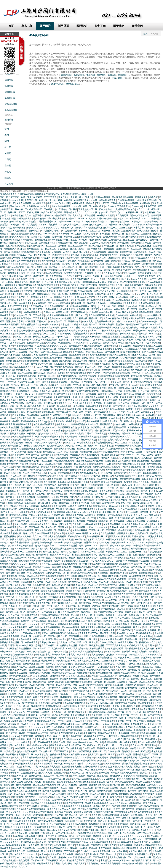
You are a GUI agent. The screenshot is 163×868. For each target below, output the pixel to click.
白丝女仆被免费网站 (30, 324)
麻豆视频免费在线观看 (143, 312)
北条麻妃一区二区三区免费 (31, 270)
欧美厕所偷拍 (102, 573)
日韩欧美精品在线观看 (56, 215)
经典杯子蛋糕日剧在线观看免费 (63, 848)
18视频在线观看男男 (74, 388)
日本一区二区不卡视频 (81, 836)
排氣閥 (8, 172)
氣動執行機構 (11, 110)
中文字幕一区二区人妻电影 (59, 685)
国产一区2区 (100, 797)
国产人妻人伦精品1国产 (54, 552)
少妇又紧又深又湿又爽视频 (72, 830)
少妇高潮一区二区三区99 (45, 636)
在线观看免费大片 (129, 337)
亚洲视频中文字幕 (109, 585)
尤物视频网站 (126, 730)
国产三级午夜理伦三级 (67, 412)
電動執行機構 (11, 104)
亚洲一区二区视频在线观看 (102, 331)
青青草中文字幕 (120, 318)
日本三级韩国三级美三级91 (128, 761)
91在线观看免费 (137, 443)
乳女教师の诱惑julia (57, 857)
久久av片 (138, 515)
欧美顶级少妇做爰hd (62, 567)
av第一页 (20, 718)
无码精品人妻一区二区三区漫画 (85, 458)
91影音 (48, 585)
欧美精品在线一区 (103, 321)
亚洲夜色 (8, 600)
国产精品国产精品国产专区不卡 (23, 761)
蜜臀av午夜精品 (12, 240)
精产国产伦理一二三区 (117, 691)
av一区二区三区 (49, 249)
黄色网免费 (150, 212)
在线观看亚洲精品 (66, 427)
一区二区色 (93, 639)
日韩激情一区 (114, 751)
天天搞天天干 (17, 812)
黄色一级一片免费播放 (19, 803)
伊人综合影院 (73, 552)
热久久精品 (38, 585)
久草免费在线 (102, 788)
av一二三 (43, 570)
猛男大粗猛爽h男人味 (121, 355)
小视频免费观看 (115, 394)
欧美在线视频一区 (10, 406)
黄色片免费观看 (75, 379)
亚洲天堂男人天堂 (152, 661)
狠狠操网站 (156, 215)
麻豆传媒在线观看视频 (81, 751)
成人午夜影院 (26, 291)
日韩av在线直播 (53, 818)
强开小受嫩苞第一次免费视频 (101, 249)
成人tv (141, 839)
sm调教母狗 (22, 340)
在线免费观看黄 (128, 231)
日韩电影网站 (112, 261)
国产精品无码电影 (134, 648)
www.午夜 (17, 848)
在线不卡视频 (75, 409)
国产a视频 (122, 576)
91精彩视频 (150, 452)
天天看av (108, 273)
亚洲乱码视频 (35, 452)
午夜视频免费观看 (91, 455)
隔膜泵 (8, 178)
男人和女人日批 (80, 252)
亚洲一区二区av (8, 376)
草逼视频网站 (27, 464)
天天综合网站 (152, 222)
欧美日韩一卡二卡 (30, 370)
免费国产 (114, 222)
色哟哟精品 (26, 427)
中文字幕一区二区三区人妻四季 (147, 373)
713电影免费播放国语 (79, 630)
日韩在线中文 (67, 228)
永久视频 (58, 764)
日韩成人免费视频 (40, 679)
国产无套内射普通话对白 (149, 833)
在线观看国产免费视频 (33, 779)
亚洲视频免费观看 (119, 500)
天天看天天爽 (40, 318)
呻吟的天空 (115, 694)
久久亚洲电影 (122, 748)
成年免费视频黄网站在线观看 (125, 773)
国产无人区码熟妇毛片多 (132, 488)
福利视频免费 (108, 503)
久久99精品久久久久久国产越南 (73, 482)
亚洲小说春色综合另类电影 (92, 397)
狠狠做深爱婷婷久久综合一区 (85, 424)
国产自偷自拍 (50, 482)
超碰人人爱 (28, 533)
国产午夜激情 (120, 379)
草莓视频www (140, 331)
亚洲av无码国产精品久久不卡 (49, 436)
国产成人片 (51, 664)
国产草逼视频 (48, 518)
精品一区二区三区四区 (48, 440)
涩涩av (114, 288)
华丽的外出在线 (118, 542)
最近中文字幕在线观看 (123, 842)
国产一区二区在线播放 (142, 603)
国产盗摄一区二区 (137, 579)
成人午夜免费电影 (49, 718)
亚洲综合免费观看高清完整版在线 (114, 376)
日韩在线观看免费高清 (45, 291)
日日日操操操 (124, 779)
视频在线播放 (117, 688)
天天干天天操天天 (119, 803)
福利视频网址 (97, 261)
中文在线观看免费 (124, 812)
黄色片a (103, 639)
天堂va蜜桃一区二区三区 (48, 739)
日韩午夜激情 (122, 315)
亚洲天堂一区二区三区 (147, 612)
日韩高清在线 (34, 409)
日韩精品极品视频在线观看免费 (54, 615)
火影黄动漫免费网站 (131, 352)
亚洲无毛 (83, 597)
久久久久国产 (135, 473)
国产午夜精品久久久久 (76, 476)
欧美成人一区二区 (32, 518)
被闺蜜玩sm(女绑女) (16, 612)
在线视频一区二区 (137, 552)
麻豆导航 (42, 724)
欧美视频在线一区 (46, 497)
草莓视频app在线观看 (64, 461)
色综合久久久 (35, 730)
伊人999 (43, 854)
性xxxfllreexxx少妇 (48, 234)
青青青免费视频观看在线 (53, 591)
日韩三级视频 (131, 636)
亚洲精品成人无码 (96, 854)
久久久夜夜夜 (60, 364)
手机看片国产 (7, 346)
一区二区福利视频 (13, 767)
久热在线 (13, 418)
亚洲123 (68, 585)
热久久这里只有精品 (58, 651)
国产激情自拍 (48, 455)
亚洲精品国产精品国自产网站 (82, 364)
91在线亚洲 (47, 561)
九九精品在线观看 (147, 303)
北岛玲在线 (146, 243)
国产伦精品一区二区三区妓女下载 (115, 555)
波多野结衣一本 (41, 276)
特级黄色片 (23, 282)
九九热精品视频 (24, 358)
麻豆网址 (127, 279)
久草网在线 (136, 624)
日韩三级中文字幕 (78, 600)
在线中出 (10, 815)
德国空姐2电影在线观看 (43, 661)
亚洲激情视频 (102, 500)
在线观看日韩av (70, 688)
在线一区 (81, 421)
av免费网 (129, 482)
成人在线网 (18, 782)
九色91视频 (144, 757)
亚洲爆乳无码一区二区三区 (117, 403)
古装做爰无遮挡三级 (142, 860)
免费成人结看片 (111, 421)
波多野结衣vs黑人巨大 (110, 549)
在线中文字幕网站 (111, 606)
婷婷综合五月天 (100, 506)
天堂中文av (42, 321)
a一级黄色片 (113, 797)
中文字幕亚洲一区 (141, 397)
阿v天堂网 (145, 751)
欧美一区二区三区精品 (98, 776)
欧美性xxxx (80, 297)
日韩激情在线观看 (61, 709)
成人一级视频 (62, 776)
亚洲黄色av (22, 400)
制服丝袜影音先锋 (153, 285)
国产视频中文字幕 (135, 343)
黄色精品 (75, 258)
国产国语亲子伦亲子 (69, 285)
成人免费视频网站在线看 (115, 427)
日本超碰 (65, 324)
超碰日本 (40, 588)
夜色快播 (52, 473)
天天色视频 (39, 315)
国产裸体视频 (60, 582)
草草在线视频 (125, 346)
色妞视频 (97, 606)
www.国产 (42, 848)
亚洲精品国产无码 (96, 800)
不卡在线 (21, 824)
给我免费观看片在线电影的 (94, 627)
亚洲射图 (82, 558)
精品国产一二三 (61, 415)
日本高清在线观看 (40, 355)
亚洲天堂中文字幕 (61, 255)
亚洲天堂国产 (57, 676)
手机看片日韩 (116, 757)
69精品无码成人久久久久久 (21, 588)
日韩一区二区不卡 (56, 400)
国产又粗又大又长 (33, 782)
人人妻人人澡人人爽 (18, 833)
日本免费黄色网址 (125, 246)
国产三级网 (153, 621)
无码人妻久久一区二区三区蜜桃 (56, 833)
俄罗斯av (15, 385)
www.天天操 (122, 655)
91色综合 (64, 600)
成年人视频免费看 (128, 742)
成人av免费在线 (45, 449)
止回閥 (8, 159)
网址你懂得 (63, 294)
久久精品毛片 (95, 343)
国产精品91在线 (126, 340)
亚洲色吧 (17, 294)
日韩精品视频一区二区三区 (146, 754)
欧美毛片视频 (19, 591)
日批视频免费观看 (29, 615)
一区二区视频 (46, 461)
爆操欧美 (70, 288)
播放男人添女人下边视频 (144, 355)
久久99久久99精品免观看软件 (83, 761)
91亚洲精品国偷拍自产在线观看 (19, 655)
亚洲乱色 (30, 555)
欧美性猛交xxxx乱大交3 (147, 518)
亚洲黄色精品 (111, 346)
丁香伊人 (73, 667)
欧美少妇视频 (139, 300)
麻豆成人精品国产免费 (69, 612)
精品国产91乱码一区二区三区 (42, 246)
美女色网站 (5, 370)
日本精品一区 (154, 400)
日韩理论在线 (153, 579)
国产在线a (59, 542)
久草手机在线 (44, 252)
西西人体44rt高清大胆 (120, 536)
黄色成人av (108, 476)
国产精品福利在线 (27, 509)
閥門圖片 (45, 26)
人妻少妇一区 (44, 255)
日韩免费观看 (7, 567)
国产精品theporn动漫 (125, 770)
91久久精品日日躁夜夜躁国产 (44, 340)
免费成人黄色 (51, 736)
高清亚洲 (23, 727)
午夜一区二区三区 (136, 664)
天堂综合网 (114, 827)
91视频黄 (123, 264)
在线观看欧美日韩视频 (83, 833)
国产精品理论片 (78, 518)
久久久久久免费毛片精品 (16, 627)
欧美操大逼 (7, 288)
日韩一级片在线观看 (44, 533)
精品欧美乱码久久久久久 (122, 436)
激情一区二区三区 (152, 627)
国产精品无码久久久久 (143, 830)
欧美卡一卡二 (98, 334)
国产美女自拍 (111, 621)
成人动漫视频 (145, 527)
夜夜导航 (126, 651)
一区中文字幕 (75, 642)
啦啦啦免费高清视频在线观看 (89, 664)
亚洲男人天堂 (106, 558)
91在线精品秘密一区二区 (64, 673)
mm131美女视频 (152, 515)
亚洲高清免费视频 (106, 748)
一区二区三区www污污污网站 (99, 770)
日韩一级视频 (118, 306)
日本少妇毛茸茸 (110, 730)
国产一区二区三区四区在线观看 (56, 352)
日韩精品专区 (58, 515)
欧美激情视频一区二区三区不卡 (141, 491)
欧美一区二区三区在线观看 (21, 349)
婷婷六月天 (52, 558)
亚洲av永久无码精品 (106, 218)
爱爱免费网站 (10, 536)
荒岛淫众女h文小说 (147, 273)
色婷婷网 (138, 730)
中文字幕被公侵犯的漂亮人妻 (130, 818)
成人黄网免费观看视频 (53, 730)
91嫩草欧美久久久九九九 (76, 700)
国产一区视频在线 (41, 618)
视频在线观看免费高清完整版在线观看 (121, 237)
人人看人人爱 (52, 279)
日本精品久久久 (151, 539)
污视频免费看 (123, 370)
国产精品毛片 (54, 688)
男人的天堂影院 (20, 231)
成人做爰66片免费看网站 (78, 306)
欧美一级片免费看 (33, 539)
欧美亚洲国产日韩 (65, 291)
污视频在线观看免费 (104, 812)
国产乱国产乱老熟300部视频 (86, 391)
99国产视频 (53, 724)
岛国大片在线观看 (95, 464)
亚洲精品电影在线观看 (69, 624)
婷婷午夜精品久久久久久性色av (44, 524)
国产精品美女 (88, 724)
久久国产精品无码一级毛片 (68, 282)
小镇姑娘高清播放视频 (27, 331)
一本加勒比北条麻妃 (24, 346)
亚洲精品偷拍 (130, 273)
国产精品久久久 (23, 661)
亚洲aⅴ (45, 788)
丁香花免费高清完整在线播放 (76, 561)
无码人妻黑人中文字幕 (52, 388)
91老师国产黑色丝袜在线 (85, 200)
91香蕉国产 (75, 455)
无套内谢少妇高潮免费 (42, 542)
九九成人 (95, 594)
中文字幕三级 (40, 203)
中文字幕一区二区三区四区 (104, 340)
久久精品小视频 (102, 349)
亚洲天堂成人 (145, 600)
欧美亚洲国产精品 (69, 679)
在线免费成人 (140, 282)
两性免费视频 (28, 703)
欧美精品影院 (104, 364)
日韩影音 (29, 446)
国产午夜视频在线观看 (75, 576)
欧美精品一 (9, 394)
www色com (6, 542)
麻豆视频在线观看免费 (116, 449)
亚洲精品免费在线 (61, 258)
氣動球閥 (101, 75)
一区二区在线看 (91, 642)
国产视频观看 (42, 555)
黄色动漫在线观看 (61, 715)
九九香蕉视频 (154, 394)
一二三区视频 (42, 367)
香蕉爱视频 (56, 745)
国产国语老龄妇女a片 (107, 697)
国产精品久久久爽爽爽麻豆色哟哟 (94, 851)
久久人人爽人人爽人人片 (59, 809)
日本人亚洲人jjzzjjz (25, 394)
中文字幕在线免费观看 (23, 530)
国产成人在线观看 (140, 261)
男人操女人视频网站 (99, 739)
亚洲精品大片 (17, 243)
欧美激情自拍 (56, 479)
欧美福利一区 (79, 303)
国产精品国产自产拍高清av (13, 403)
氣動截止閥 (10, 98)
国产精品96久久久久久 (143, 258)
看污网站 (86, 222)
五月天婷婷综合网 (129, 706)
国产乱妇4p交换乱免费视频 (51, 821)
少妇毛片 (125, 567)
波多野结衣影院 (59, 506)
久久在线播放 (56, 276)
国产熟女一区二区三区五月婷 (103, 676)
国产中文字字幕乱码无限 (78, 691)
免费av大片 (35, 564)
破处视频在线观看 (73, 594)
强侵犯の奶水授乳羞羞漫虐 (126, 848)
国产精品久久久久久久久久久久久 (145, 655)
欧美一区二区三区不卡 (34, 309)
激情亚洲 (105, 458)
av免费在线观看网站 (51, 627)
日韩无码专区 (156, 509)
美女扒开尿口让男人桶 (142, 815)
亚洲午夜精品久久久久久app (34, 421)
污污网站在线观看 (102, 197)
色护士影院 (35, 627)
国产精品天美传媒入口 (135, 394)
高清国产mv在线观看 (68, 349)
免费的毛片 (95, 482)
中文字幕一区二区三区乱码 (123, 385)
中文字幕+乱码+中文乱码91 (21, 382)
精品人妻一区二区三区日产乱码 (36, 385)
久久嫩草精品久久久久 (38, 297)
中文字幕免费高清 (93, 730)
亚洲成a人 (63, 630)
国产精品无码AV (124, 630)
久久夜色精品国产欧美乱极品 (99, 658)
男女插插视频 (64, 406)
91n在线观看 (126, 282)
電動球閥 (91, 75)
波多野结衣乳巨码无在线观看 (31, 573)
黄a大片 (74, 615)
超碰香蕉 (154, 197)
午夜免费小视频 (106, 446)
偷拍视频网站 (117, 349)
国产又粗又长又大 (144, 458)
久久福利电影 (40, 303)
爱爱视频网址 (93, 860)
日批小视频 (26, 585)
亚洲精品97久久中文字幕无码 (123, 358)
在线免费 (121, 682)
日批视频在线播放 (64, 812)
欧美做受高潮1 (76, 736)
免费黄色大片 (127, 827)
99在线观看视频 (53, 785)
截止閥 (8, 147)
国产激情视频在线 (94, 346)
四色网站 (16, 370)
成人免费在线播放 (110, 455)
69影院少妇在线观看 (66, 509)
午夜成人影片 (81, 343)
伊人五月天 (97, 279)
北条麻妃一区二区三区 (123, 382)
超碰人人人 (93, 703)
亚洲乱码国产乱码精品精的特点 (102, 712)
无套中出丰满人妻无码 (107, 670)
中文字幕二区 (90, 733)
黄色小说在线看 (96, 597)
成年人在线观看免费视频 (105, 709)
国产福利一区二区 (23, 567)
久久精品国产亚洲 (102, 806)
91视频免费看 (78, 203)
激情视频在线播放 (126, 533)
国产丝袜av (121, 561)
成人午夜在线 (62, 497)
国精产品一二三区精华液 (102, 721)
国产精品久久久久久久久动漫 (24, 854)
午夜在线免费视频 (83, 467)
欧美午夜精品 (65, 658)
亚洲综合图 (133, 600)
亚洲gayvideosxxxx (48, 642)
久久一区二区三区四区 (90, 231)
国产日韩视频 (50, 658)
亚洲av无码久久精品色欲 (132, 255)
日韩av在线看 (87, 264)
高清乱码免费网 (155, 552)
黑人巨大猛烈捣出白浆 (31, 406)
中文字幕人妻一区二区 (113, 512)
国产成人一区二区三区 (133, 821)
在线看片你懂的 (124, 270)
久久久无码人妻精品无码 (130, 506)
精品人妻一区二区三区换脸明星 (94, 546)
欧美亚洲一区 (142, 533)
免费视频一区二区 (94, 273)
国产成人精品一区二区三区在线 (99, 582)
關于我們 (119, 26)
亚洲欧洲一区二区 (59, 788)
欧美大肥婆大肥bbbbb (130, 479)
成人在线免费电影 (118, 857)
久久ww (107, 318)
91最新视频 (107, 594)
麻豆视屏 (94, 255)
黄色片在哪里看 (78, 670)
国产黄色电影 (85, 506)
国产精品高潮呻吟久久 (17, 379)
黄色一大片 (61, 606)
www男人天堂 (25, 303)
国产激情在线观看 (87, 579)
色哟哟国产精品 (74, 591)
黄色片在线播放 (124, 331)
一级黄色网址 (23, 860)
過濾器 (8, 165)
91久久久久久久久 (136, 542)
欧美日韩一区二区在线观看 (34, 621)
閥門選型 (64, 26)
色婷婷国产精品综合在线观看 (107, 467)
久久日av (133, 851)
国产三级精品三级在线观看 (25, 234)
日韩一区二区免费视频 (120, 225)
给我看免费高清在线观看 (115, 564)
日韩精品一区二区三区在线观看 (123, 509)
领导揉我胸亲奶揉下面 (19, 273)
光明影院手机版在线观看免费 (136, 461)
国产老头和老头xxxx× (70, 724)
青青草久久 (130, 612)
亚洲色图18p (60, 773)
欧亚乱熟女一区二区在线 (17, 694)
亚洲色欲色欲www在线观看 (146, 806)
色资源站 (102, 591)
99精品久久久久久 (50, 324)
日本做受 (77, 524)
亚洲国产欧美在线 (35, 343)
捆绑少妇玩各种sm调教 (38, 745)
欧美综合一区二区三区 (148, 685)
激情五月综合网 (124, 754)
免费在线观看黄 (94, 406)
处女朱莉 (107, 836)
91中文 (22, 249)
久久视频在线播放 (81, 279)
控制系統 (9, 120)
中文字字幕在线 (39, 473)
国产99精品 (136, 567)
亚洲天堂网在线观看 (14, 506)
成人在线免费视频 (33, 791)
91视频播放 (88, 618)
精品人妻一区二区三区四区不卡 (26, 552)
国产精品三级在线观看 (82, 382)
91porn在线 (132, 306)
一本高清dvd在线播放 (133, 285)
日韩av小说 (137, 206)
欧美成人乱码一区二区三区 (137, 391)
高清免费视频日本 (29, 570)
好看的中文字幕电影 (116, 539)
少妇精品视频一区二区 (97, 536)
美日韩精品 (35, 231)
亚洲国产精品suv (18, 255)
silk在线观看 (120, 558)
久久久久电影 (98, 449)
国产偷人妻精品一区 (125, 294)
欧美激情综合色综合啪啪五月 (37, 361)
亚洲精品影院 (15, 479)
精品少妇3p (125, 222)
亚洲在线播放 (29, 664)
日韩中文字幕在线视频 (47, 600)
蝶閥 (7, 135)
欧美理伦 (91, 670)
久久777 (146, 218)
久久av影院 (68, 854)
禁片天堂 (54, 679)
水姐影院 (68, 358)
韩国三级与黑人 (49, 630)
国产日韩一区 (98, 691)
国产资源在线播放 (143, 246)
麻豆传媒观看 (43, 703)
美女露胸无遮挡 (68, 309)
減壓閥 (8, 153)
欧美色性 (120, 839)
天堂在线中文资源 (32, 633)
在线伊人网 (47, 409)
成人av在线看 (29, 222)
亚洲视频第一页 (144, 770)
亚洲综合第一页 (148, 736)
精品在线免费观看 (107, 200)
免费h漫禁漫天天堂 (109, 255)
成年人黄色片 (152, 664)
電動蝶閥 (112, 75)
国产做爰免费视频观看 (150, 688)
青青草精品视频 (30, 479)
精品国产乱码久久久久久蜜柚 (49, 430)
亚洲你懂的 (45, 370)
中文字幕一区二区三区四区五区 (21, 597)
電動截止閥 (10, 92)
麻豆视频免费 (101, 494)
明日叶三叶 (156, 482)
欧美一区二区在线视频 (93, 485)
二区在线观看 (89, 215)
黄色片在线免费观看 (61, 206)
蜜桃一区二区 (83, 449)
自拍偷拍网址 (121, 424)
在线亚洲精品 (33, 851)
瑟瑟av (45, 633)
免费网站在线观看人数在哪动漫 (129, 476)
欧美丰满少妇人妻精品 (32, 197)
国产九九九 (136, 297)
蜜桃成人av (11, 709)
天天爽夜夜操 (7, 776)
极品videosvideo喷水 (149, 321)
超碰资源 (23, 770)
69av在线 (24, 645)
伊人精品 (4, 830)
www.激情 (38, 658)
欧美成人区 (80, 863)
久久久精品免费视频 (78, 824)
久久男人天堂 (17, 237)
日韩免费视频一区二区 (115, 600)
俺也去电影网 (131, 757)
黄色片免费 (149, 648)
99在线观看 (20, 748)
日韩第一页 (6, 712)
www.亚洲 (72, 857)
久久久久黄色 (102, 527)
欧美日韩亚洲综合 (98, 636)
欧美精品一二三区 (42, 567)
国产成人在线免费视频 (148, 742)
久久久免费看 (106, 491)
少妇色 (73, 497)
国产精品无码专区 (21, 521)
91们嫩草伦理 (7, 397)
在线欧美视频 (84, 497)
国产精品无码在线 (84, 291)
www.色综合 (151, 500)
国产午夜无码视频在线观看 (144, 733)
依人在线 (70, 533)
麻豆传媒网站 (132, 512)
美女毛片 (145, 773)
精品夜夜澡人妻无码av (95, 736)
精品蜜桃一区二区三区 (75, 464)
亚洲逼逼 (85, 255)
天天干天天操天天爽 (116, 645)
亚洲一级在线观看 (91, 767)
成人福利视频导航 (37, 670)
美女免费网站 (146, 636)
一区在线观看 (149, 379)
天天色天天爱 (86, 615)
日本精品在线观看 (121, 724)
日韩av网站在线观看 (119, 297)
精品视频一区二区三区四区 (141, 667)
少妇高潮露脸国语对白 (21, 318)
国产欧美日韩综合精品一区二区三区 (111, 443)
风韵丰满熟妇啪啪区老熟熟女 (115, 815)
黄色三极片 (64, 197)
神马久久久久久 (142, 482)
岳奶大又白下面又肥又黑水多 (72, 249)
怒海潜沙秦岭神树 (131, 751)
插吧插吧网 (18, 797)
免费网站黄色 (114, 433)
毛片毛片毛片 (139, 597)
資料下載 (100, 26)
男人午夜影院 (71, 436)
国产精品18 (31, 500)
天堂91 (113, 243)
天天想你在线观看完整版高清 (14, 715)
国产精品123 (79, 352)
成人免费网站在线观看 (67, 645)
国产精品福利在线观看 (40, 709)
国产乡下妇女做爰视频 (105, 291)
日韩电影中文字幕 (15, 321)
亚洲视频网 (60, 691)
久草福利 (38, 427)
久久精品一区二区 (58, 321)
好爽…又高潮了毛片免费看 (38, 237)
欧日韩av (17, 458)
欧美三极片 (135, 218)
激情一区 (123, 718)
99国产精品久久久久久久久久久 (69, 394)
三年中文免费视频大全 (40, 515)
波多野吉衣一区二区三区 (142, 748)
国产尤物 (99, 742)
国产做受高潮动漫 (106, 818)
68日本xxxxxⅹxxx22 (129, 455)
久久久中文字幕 (40, 536)
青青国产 (61, 748)
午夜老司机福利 (96, 600)
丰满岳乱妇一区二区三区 (42, 282)
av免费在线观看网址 (74, 273)
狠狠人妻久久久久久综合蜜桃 (149, 606)
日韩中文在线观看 (19, 352)
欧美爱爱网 (134, 615)
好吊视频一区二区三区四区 (139, 234)
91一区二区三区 (86, 788)
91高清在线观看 (84, 443)
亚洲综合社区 (33, 212)
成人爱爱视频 (129, 497)
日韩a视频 (57, 252)
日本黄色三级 (41, 267)
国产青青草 (114, 706)
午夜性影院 (112, 400)
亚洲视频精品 (37, 694)
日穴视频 (73, 209)
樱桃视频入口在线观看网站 (95, 418)
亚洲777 (151, 645)
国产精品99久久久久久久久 (23, 821)
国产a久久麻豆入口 (89, 473)
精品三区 (139, 267)
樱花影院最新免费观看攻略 (85, 555)
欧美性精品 (95, 246)
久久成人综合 (89, 234)
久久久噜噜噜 (144, 558)
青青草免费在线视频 (72, 818)
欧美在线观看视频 (142, 346)
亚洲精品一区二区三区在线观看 (29, 667)
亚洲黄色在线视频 (77, 370)
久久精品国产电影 (105, 667)
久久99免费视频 (126, 458)
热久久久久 (6, 430)
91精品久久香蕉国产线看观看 (41, 748)
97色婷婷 (67, 252)
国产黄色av (40, 446)
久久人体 (23, 866)
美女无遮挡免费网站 (46, 382)
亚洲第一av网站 (81, 358)
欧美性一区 (58, 385)
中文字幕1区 (79, 860)
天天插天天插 (150, 206)
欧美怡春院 (145, 203)
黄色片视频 (121, 667)
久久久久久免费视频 (26, 497)
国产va (146, 767)
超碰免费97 (119, 491)
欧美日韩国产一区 (144, 854)
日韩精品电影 (27, 240)
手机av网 (16, 779)
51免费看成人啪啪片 (51, 231)
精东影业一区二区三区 (60, 570)
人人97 (60, 452)
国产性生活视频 (112, 352)
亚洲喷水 (132, 558)
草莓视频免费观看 (75, 515)
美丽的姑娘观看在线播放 (24, 449)
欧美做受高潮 (102, 757)
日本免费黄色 (93, 863)
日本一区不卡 (86, 564)
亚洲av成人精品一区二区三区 (124, 527)
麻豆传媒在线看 (56, 621)
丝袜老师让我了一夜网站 (146, 334)
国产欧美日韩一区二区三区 (34, 688)
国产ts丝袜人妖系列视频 (60, 303)
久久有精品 (6, 228)
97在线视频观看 (106, 285)
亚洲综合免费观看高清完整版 (79, 682)
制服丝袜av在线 (141, 676)
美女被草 (53, 225)
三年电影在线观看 (59, 355)
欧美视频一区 (154, 630)
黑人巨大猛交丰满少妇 (81, 197)
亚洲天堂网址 (95, 373)
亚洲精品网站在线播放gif (24, 252)
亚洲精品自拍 (83, 845)
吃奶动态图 (16, 312)
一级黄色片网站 (115, 303)
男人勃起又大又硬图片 (52, 851)
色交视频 (13, 724)
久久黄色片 (32, 225)
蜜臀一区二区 (118, 234)
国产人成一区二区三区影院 (143, 745)
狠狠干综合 (57, 237)
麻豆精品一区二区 (134, 212)
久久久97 (43, 225)
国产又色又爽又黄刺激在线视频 (58, 539)
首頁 (11, 26)
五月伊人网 (104, 542)
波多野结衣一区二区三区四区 (105, 715)
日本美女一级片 (139, 621)
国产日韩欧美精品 (62, 530)
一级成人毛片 (10, 751)
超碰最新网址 (66, 697)
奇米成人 (46, 206)
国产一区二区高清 (17, 794)
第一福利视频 (150, 691)
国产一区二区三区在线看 (55, 794)
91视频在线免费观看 (62, 361)
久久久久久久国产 (40, 521)
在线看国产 (46, 415)
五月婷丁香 (24, 606)
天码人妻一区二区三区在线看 (116, 406)
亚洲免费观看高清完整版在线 (41, 412)
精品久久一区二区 (124, 582)
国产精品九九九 (18, 745)
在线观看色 (96, 427)
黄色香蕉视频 (125, 530)
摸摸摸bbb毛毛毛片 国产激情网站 (16, 658)
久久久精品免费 (80, 318)
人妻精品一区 (60, 712)
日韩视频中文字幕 (104, 833)
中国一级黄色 (104, 234)
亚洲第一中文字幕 (73, 385)
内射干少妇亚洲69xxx (129, 288)
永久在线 (152, 727)
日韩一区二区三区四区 (120, 618)
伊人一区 (32, 255)
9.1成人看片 (72, 648)
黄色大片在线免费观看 (98, 355)
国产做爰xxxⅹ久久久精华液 (14, 452)
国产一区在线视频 (145, 418)
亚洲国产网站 (27, 736)
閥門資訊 (82, 26)
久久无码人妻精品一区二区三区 (74, 225)
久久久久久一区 (79, 570)
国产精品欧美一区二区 (145, 252)
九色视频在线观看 (115, 648)
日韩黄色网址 (71, 579)
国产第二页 (104, 288)
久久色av (15, 736)
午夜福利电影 (112, 700)
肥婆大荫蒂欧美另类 (74, 803)
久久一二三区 (119, 412)
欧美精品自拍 (33, 206)
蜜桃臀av (120, 324)
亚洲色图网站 (86, 827)
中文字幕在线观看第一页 (134, 467)
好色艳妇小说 (138, 415)
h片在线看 (37, 815)
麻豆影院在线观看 (151, 473)
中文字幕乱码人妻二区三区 (65, 603)
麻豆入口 (29, 443)
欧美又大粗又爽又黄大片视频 (127, 767)
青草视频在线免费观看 (75, 521)
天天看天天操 (131, 303)
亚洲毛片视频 (145, 358)
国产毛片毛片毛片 (40, 549)
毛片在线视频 (84, 606)
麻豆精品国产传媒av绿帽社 (96, 385)
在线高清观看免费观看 (148, 231)
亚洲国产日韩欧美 (46, 509)
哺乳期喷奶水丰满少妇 (29, 561)
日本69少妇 (41, 839)
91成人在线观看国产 (55, 306)
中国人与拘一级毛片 (86, 791)
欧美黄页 (102, 394)
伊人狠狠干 (20, 397)
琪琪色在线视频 (126, 854)
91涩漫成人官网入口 (136, 645)
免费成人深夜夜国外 (14, 721)
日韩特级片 (53, 839)
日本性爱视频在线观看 (123, 197)
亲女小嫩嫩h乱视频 (73, 470)
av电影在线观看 (120, 364)
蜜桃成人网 (26, 636)
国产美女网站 (93, 830)
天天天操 (25, 582)
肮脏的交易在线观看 (10, 642)
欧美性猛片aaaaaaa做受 (94, 409)
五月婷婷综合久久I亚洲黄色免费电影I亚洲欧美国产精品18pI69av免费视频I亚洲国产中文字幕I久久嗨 (47, 194)
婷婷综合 (91, 203)
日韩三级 (5, 812)
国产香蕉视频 (32, 718)
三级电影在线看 (11, 800)
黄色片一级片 (58, 648)
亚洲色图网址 (152, 739)
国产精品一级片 (35, 403)
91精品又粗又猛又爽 (72, 745)
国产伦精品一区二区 (134, 739)
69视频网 (67, 318)
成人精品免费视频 (58, 536)
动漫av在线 (56, 703)
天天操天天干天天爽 (17, 306)
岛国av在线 (142, 782)
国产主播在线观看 (29, 642)
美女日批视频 (61, 409)
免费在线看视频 (80, 530)
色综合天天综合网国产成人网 (19, 267)
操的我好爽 (91, 394)
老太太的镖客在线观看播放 (53, 379)
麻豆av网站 (52, 830)
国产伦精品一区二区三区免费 (55, 527)
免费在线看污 (110, 679)
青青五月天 (113, 282)
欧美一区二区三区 (95, 352)
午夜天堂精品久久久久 (11, 633)
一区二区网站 (147, 455)
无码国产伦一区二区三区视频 (103, 530)
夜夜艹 (51, 203)
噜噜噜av (15, 773)
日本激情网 (148, 297)
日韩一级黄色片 (24, 815)
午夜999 (90, 297)
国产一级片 (34, 379)
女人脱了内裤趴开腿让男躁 (21, 546)
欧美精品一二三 (49, 806)
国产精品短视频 (154, 464)
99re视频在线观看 (106, 215)
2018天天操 (74, 337)
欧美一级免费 (62, 518)
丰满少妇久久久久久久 (27, 624)
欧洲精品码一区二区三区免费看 (49, 373)
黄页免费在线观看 (107, 733)
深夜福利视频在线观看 (35, 830)
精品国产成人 (52, 588)
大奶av (90, 527)
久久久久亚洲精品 (107, 779)
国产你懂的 (154, 836)
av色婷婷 (5, 679)
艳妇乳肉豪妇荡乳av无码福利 (24, 461)
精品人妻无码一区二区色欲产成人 (95, 412)
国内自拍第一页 (18, 206)
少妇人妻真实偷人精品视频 (62, 421)
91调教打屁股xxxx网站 (27, 391)
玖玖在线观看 (139, 618)
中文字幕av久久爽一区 (57, 655)
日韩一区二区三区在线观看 (54, 824)
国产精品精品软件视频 (116, 470)
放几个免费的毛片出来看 (62, 367)
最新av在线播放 (56, 682)
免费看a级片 (65, 340)
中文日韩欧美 (85, 276)
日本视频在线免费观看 (138, 609)
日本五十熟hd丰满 (115, 800)
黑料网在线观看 (72, 491)
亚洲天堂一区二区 (76, 773)
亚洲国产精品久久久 (105, 294)
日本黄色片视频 (108, 533)
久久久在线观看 (24, 203)
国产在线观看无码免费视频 (101, 315)
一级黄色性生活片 (23, 639)
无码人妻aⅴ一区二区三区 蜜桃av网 (91, 694)
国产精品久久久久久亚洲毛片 (145, 588)
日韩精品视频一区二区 (44, 337)
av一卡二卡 (23, 709)
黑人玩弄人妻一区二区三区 (127, 658)
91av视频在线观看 (122, 300)
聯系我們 (137, 26)
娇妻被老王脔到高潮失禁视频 (19, 285)
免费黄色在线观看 (81, 334)
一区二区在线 (152, 294)
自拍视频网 (136, 376)
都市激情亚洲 (55, 854)
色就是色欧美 (120, 791)
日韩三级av (57, 585)
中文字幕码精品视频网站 (41, 470)
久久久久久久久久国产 (40, 727)
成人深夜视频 (140, 400)
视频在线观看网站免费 (65, 449)
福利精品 (83, 785)
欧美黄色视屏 (10, 270)
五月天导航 (145, 797)
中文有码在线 (94, 370)
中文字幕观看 (89, 818)
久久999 (140, 294)
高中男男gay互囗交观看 (137, 324)
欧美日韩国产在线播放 (52, 212)
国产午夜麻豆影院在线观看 (148, 367)
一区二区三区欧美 (112, 497)
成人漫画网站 (98, 655)
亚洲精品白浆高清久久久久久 (58, 403)
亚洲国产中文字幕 (44, 394)
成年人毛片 (66, 279)
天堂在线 (113, 494)
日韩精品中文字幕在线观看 (121, 361)
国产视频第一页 (47, 243)
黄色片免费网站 (136, 449)
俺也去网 (137, 388)
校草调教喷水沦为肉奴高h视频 (46, 706)
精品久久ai (148, 376)
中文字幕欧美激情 (121, 624)
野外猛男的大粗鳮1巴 (25, 739)
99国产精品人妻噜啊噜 (145, 721)
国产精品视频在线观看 (76, 373)
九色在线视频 (123, 733)
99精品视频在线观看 (24, 764)
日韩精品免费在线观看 (109, 452)
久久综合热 (51, 343)
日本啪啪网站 (33, 415)
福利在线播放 (31, 836)
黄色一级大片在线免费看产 (92, 648)
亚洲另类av (55, 555)
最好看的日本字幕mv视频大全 (48, 218)
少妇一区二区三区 (108, 212)
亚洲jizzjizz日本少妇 (101, 306)
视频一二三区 (79, 685)
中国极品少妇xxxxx (94, 727)
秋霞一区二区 (145, 851)
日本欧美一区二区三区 (40, 715)
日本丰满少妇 (149, 567)
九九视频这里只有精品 (124, 209)
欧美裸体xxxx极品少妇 (117, 615)
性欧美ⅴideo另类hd (36, 857)
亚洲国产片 (13, 645)
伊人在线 (29, 812)
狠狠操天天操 (114, 258)
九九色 (28, 697)
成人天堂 (91, 518)
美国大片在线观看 (137, 318)
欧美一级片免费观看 (146, 497)
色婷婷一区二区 (79, 446)
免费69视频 (136, 315)
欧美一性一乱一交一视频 (51, 200)
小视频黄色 (106, 860)
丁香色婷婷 (156, 773)
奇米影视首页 (153, 824)
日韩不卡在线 (89, 748)
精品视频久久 (10, 249)
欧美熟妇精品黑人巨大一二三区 (50, 721)
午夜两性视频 (33, 712)
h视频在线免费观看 (98, 240)
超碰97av (92, 446)
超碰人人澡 (39, 697)
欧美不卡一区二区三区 (132, 452)
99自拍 (114, 458)
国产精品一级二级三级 (104, 270)
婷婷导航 (15, 603)
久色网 (119, 285)
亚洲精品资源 (124, 415)
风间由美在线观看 (147, 673)
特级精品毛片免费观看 (115, 664)
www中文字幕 (40, 358)
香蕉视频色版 (42, 240)
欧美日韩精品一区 (112, 764)
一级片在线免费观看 (59, 458)
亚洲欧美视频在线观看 (23, 436)
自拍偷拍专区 (64, 782)
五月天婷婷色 (44, 700)
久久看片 (63, 736)
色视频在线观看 (34, 794)
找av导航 (147, 352)
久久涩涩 (26, 355)
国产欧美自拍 (19, 228)
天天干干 (73, 788)
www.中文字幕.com (121, 860)
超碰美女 (74, 473)
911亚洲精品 (134, 264)
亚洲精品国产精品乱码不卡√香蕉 (21, 503)
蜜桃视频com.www (126, 633)
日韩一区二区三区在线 (29, 527)
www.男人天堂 (139, 279)
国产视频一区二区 (99, 225)
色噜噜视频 (103, 436)
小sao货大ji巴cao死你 (94, 470)
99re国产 (124, 585)
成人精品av (93, 558)
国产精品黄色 (108, 246)
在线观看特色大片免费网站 (149, 809)
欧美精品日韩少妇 (118, 573)
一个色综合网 (71, 276)
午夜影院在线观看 (89, 285)
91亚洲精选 (62, 209)
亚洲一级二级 (7, 549)
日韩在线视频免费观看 (96, 388)
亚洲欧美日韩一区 (98, 361)
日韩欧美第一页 (76, 549)
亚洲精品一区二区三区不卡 (42, 776)
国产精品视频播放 (77, 712)
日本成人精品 (124, 388)
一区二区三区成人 (48, 624)
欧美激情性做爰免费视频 (82, 294)
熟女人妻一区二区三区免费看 (51, 842)
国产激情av (28, 476)
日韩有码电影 (46, 397)
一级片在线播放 (113, 651)
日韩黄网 (60, 533)
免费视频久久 (148, 412)
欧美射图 (150, 415)
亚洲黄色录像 (142, 197)
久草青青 (132, 791)
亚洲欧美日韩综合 (45, 222)
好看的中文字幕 (67, 718)
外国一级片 (34, 352)
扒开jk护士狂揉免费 (80, 503)
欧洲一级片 (57, 700)
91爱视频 (66, 391)
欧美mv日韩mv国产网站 (83, 573)
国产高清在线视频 (77, 639)
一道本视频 (131, 839)
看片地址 (138, 627)
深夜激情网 (81, 854)
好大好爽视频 (56, 521)
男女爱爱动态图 (108, 633)
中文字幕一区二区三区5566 (13, 558)
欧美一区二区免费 (111, 231)
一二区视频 (76, 234)
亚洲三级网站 (112, 485)
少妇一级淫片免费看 (28, 751)
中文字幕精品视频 (17, 343)
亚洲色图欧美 (154, 555)
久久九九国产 (117, 739)
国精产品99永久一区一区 (58, 573)
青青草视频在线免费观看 (34, 757)
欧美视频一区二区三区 (88, 309)
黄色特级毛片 (88, 612)
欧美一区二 (141, 827)
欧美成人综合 (7, 524)
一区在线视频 (106, 473)
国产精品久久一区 (15, 364)
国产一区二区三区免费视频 (102, 324)
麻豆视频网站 (13, 570)
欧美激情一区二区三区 (11, 518)
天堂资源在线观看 (111, 337)
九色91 (86, 594)
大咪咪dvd (11, 282)
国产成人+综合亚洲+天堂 (92, 267)
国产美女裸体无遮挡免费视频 (89, 228)
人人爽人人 (81, 800)
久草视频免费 (137, 724)
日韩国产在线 (25, 418)
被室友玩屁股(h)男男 (39, 512)
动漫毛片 (10, 661)
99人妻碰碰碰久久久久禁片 (87, 588)
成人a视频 (84, 400)
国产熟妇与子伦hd (71, 264)
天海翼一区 (146, 658)
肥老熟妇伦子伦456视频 (90, 237)
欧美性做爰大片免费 (117, 440)
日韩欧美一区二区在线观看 (110, 515)
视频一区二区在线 (54, 579)
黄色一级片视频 (89, 440)
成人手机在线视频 (42, 300)
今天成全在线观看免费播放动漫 (130, 446)
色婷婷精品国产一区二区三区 (20, 491)
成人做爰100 (102, 297)
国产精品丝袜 (128, 809)
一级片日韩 (30, 321)
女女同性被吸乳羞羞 (80, 715)
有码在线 (157, 694)
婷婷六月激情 (82, 533)
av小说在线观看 (63, 203)
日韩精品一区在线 (88, 452)
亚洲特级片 (97, 497)
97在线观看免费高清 (111, 863)
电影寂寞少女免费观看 (129, 709)
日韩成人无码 (44, 500)
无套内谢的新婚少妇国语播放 (131, 464)
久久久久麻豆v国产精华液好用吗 (147, 225)
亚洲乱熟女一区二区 (88, 209)
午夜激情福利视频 (48, 331)
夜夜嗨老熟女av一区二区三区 (63, 240)
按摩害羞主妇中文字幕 (16, 730)
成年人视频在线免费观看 (120, 627)
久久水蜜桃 (11, 246)
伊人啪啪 (21, 651)
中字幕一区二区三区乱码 (130, 712)
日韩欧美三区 (17, 791)
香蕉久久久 (20, 630)
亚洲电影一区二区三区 (142, 679)
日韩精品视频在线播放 (147, 776)
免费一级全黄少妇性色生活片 (39, 364)
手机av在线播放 (94, 421)
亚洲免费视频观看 (147, 573)
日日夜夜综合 (149, 479)
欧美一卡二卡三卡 (99, 358)
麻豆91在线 (118, 685)
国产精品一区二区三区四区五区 (64, 267)
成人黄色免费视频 (137, 576)
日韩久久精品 (135, 803)
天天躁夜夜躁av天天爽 (38, 733)
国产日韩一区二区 (149, 512)
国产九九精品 (54, 767)
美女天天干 (146, 848)
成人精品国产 (60, 261)
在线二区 (39, 488)
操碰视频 (72, 606)
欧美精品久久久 (136, 427)
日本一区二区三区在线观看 (51, 288)
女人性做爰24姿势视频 (58, 670)
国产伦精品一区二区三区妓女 (98, 379)
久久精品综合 (106, 309)
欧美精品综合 (50, 485)
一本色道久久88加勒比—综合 (136, 863)
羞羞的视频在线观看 (47, 294)
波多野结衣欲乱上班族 (79, 261)
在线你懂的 (18, 215)
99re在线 (83, 240)
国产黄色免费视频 (104, 673)
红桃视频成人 (153, 521)
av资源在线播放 (113, 461)
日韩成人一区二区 (105, 839)
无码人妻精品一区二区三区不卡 (29, 279)
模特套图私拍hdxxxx (74, 621)
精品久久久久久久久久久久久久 (35, 800)
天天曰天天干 (50, 197)
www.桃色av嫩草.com (83, 742)
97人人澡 (91, 218)
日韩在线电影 (77, 433)
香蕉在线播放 (52, 309)
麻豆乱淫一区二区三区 (11, 476)
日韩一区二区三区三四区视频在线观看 (60, 564)
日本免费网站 (19, 415)
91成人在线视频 (78, 661)
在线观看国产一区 (17, 851)
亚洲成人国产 (29, 294)
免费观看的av (120, 473)
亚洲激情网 (99, 615)
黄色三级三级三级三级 (121, 546)
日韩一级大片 (114, 809)
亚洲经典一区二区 (133, 639)
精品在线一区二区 (60, 797)
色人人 (121, 212)
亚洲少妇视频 (150, 730)
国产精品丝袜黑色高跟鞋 (16, 470)
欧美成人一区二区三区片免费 (48, 464)
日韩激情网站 (109, 415)
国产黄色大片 (142, 240)
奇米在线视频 (81, 243)
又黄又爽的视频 (70, 785)
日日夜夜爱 (113, 252)
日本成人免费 (133, 412)
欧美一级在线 (71, 237)
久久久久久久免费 (37, 770)
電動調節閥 (66, 75)
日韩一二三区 (47, 606)
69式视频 (23, 670)
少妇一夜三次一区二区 (152, 403)
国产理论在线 (33, 591)
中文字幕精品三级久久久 (62, 297)
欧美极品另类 (48, 467)
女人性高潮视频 (125, 291)
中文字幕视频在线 (40, 676)
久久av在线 (101, 509)
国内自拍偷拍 (49, 782)
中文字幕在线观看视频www (106, 603)
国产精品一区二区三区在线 (117, 228)
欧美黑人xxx (138, 222)
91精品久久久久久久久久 (125, 321)
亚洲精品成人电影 (38, 400)
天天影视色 (107, 767)
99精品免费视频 (8, 388)
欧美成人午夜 (25, 536)
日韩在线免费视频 (98, 252)
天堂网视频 (93, 521)
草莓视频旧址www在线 (140, 718)
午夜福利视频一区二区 (46, 349)
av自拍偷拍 (111, 206)
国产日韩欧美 (151, 839)
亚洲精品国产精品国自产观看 (147, 546)
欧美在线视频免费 (74, 542)
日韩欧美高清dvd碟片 (72, 706)
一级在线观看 (78, 406)
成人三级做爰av (36, 306)
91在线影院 (115, 418)
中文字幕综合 (16, 830)
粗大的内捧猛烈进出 (68, 376)
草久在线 (102, 440)
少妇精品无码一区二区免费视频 (29, 685)
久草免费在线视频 (112, 524)
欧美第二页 (70, 443)
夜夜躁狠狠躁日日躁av (123, 367)
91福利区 (35, 606)
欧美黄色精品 (8, 718)
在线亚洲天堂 (128, 418)
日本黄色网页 (155, 697)
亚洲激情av (130, 685)
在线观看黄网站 (126, 642)
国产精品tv (47, 261)
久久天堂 (96, 815)
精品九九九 (78, 658)
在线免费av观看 (30, 258)
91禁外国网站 (65, 334)
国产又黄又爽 (46, 773)
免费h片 (41, 664)
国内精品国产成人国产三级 (35, 458)
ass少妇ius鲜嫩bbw (120, 794)
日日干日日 (64, 234)
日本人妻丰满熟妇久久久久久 (145, 406)
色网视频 (110, 655)
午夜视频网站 (147, 494)
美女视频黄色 (132, 327)
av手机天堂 (90, 515)
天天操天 (144, 509)
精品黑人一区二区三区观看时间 (71, 312)
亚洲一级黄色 (38, 273)
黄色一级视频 (21, 524)
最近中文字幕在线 (116, 785)
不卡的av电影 (104, 624)
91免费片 (95, 533)
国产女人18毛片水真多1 (109, 821)
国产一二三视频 (35, 485)
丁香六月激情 (141, 700)
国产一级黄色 (30, 288)
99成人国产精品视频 (37, 651)
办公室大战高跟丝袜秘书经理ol (60, 315)
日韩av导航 (15, 222)
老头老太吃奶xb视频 (48, 503)
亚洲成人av (49, 312)
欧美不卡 (127, 258)
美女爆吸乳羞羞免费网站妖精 (63, 597)
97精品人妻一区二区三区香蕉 (67, 327)
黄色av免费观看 (105, 791)
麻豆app (113, 506)
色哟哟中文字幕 (97, 700)
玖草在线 (135, 243)
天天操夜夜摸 (124, 206)
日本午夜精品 (58, 727)
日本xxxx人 (112, 854)
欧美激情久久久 (106, 761)
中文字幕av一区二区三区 (76, 676)
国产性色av (63, 836)
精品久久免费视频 (86, 673)
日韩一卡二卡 (140, 291)
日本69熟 (21, 297)
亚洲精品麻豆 (97, 461)
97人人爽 (18, 288)
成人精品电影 (142, 361)
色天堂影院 (37, 482)
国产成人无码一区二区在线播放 (40, 209)
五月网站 (135, 403)
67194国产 (5, 779)
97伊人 (132, 364)
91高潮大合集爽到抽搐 (24, 600)
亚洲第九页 (119, 327)
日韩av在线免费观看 (44, 812)
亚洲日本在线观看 (87, 479)
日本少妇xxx (18, 455)
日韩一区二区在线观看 (133, 433)
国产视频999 (137, 370)
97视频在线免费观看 (26, 376)
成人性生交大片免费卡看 (28, 261)
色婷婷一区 (98, 276)
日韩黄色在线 (106, 209)
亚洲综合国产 (139, 555)
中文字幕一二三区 (124, 721)
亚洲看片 (98, 564)
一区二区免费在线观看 (42, 691)
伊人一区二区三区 (102, 382)
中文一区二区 (31, 243)
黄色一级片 (78, 809)
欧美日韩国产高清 (63, 742)
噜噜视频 (40, 655)
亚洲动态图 (35, 645)
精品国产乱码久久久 (70, 440)
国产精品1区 (45, 258)
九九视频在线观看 (144, 382)
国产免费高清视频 (75, 727)
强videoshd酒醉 (22, 467)
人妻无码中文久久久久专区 (19, 300)
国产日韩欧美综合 (86, 509)
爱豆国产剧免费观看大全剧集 (136, 764)
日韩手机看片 (91, 542)
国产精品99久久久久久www (75, 739)
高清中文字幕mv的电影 (63, 800)
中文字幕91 (149, 506)
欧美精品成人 (56, 491)
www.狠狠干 (153, 291)
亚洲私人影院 (154, 827)
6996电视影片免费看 (74, 764)
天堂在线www (54, 318)
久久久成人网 (17, 200)
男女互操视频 (48, 645)
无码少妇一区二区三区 (70, 839)
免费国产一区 (31, 200)
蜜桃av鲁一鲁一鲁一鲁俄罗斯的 (94, 688)
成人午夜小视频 (137, 500)
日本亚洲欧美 (10, 494)
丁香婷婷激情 (97, 845)
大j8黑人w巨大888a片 (50, 391)
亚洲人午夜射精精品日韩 (12, 697)
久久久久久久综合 (60, 433)
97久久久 (141, 209)
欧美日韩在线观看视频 (112, 482)
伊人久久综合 (50, 427)
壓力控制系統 (72, 84)
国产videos (149, 370)
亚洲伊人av (15, 703)
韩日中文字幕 (138, 228)
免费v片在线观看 (95, 685)
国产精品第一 (31, 797)
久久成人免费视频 (94, 764)
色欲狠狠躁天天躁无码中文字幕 (73, 331)
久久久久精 (129, 776)
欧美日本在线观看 (116, 409)
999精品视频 (123, 243)
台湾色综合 (11, 618)
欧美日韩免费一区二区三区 (145, 530)
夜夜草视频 (142, 364)
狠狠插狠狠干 (63, 382)
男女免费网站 (122, 215)
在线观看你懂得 (134, 539)
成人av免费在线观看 (143, 812)
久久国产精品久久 (100, 222)
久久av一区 (124, 679)
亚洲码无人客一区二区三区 (133, 485)
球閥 (7, 129)
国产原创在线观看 (9, 303)
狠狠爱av (58, 470)
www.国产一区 (33, 455)
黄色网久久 (152, 470)
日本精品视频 (148, 264)
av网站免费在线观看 (136, 521)
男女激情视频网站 (98, 785)
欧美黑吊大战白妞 (23, 337)
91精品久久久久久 (27, 724)
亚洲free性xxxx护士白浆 (78, 721)
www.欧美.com (136, 564)
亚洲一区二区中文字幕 (152, 715)
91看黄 (108, 685)
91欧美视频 (93, 312)
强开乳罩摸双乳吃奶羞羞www (64, 633)
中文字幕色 (147, 779)
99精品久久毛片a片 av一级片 (136, 524)
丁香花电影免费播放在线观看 (125, 203)
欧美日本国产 (23, 264)
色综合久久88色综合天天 (103, 630)
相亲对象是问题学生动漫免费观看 (16, 218)
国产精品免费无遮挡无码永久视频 (66, 733)
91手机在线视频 (116, 639)
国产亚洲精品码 (138, 824)
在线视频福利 (140, 727)
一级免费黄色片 (65, 343)
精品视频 (122, 609)
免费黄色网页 (86, 270)
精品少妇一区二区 (153, 564)
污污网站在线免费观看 (45, 827)
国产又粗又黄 (125, 676)
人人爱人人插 (108, 745)
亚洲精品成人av (28, 842)
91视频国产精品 (55, 358)
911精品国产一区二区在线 (68, 222)
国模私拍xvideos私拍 (74, 770)
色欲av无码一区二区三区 (126, 309)
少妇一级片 (45, 433)
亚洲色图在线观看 (149, 327)
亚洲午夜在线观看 (19, 673)
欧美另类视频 (38, 579)
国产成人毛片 (71, 815)
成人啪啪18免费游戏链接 (46, 285)
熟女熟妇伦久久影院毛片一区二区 (85, 415)
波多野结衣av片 (147, 337)
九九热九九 (74, 794)
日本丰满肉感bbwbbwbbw (94, 282)
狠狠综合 (23, 246)
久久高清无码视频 (149, 288)
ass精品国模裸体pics (129, 494)
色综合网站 (80, 300)
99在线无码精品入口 (20, 482)
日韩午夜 (93, 848)
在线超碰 (134, 585)
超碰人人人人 (63, 424)
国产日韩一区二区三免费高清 (45, 860)
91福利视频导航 (70, 231)
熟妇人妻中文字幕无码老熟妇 (26, 788)
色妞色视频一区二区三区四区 (78, 430)
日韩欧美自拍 (127, 334)
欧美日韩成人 (134, 379)
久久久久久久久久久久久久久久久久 (75, 806)
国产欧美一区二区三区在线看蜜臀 (104, 570)
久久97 (20, 809)
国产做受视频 (85, 603)
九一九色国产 (49, 406)
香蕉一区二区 (96, 318)
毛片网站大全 (108, 370)
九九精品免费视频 (58, 549)
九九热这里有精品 (147, 276)
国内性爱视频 (86, 349)
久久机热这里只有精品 (85, 488)
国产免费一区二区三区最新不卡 (73, 246)
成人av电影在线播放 (81, 782)
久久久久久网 (91, 212)
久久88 (28, 215)
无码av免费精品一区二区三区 (30, 785)
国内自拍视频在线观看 (126, 703)
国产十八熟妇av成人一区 (140, 857)
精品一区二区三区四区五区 (84, 779)
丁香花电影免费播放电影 (74, 703)
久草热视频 (140, 340)
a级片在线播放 (109, 576)
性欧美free (127, 806)
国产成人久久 (75, 215)
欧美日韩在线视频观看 (85, 697)
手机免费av (55, 264)
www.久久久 (14, 688)
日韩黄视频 (21, 609)
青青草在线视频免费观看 (51, 576)
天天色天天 (33, 609)
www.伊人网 (10, 327)
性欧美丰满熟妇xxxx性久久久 (116, 588)
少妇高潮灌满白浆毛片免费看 (120, 267)
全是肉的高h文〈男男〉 (81, 797)
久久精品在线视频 (79, 324)
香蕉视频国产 (107, 424)
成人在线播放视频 (35, 818)
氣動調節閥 (79, 75)
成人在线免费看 (145, 703)
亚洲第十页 (66, 524)
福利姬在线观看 (14, 361)
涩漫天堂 (112, 388)
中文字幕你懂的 (153, 343)
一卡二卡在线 (7, 467)
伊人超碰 (75, 255)
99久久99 (21, 857)
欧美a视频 (96, 503)
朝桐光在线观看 (78, 527)
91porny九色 (62, 337)
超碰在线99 (64, 485)
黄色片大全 (123, 218)
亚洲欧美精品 (33, 824)
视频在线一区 (94, 576)
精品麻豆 (10, 497)
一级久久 (123, 661)
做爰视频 (39, 736)
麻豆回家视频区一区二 (95, 809)
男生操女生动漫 (60, 370)
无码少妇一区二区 (23, 334)
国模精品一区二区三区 (74, 218)
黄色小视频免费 (123, 312)
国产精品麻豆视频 (40, 264)
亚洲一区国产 (128, 570)
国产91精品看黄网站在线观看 (109, 612)
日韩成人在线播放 (87, 667)
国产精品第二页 (75, 582)
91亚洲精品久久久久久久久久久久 (51, 346)
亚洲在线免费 (89, 591)
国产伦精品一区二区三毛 (45, 334)
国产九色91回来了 (112, 279)
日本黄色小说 (135, 661)
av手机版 (16, 258)
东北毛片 (66, 555)
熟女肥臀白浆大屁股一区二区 (20, 754)
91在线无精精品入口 (142, 503)
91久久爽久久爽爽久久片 (51, 594)
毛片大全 (73, 651)
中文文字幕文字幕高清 (79, 655)
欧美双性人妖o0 (25, 494)
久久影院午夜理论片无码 (66, 397)
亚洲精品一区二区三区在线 (121, 240)
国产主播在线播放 (88, 376)
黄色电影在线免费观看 (57, 667)
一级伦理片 (157, 863)
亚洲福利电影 (126, 252)
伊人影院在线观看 (15, 539)
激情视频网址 (116, 776)
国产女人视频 (13, 585)
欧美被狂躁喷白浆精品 (144, 270)
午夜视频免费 (100, 827)
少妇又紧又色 (83, 427)
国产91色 (44, 479)
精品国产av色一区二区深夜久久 (42, 612)
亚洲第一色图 (75, 321)
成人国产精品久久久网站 (59, 446)
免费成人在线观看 (64, 467)
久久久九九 (88, 321)
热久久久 (5, 700)
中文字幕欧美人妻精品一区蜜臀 (97, 327)
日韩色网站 (72, 400)
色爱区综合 (38, 215)
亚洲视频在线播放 (17, 412)
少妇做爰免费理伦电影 (147, 200)
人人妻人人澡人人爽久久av (118, 597)
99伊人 (109, 300)
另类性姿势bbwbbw (9, 464)
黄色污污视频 (62, 455)
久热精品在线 (42, 491)
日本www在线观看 (71, 627)
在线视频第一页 (97, 400)
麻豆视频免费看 (55, 757)
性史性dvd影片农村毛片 (28, 388)
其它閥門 (9, 184)
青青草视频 (63, 473)
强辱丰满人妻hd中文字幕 (125, 594)
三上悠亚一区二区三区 (15, 212)
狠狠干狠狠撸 (69, 791)
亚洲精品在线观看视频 (21, 648)
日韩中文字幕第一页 (140, 215)
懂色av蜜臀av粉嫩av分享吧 (120, 591)
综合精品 (83, 848)
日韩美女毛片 (29, 440)
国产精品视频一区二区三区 (94, 258)
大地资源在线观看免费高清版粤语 (123, 736)
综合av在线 (124, 621)
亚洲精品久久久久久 (74, 212)
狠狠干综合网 (67, 588)
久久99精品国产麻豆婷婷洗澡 (49, 476)
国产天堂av (45, 797)
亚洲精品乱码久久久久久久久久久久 (34, 327)
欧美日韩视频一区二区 (41, 582)
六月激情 (63, 642)
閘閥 (7, 141)
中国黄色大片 (152, 821)
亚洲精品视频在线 (145, 633)
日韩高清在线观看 (126, 200)
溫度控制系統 (58, 84)
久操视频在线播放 (17, 433)
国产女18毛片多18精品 (114, 343)
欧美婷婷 (46, 506)
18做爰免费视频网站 (32, 312)
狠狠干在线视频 (125, 845)
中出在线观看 (10, 527)
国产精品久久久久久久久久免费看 (47, 803)
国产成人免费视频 (55, 494)
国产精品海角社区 (92, 745)
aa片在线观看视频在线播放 (91, 651)
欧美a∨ (149, 255)
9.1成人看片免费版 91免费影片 (88, 403)
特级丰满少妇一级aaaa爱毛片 (33, 682)
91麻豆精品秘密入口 (125, 518)
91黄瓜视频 (64, 503)
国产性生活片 (70, 479)
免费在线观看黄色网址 (17, 845)
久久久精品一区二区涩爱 (93, 552)
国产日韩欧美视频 (81, 340)
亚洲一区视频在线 (152, 639)
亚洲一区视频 (101, 618)
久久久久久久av (20, 564)
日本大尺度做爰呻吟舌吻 (98, 773)
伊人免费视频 (91, 549)
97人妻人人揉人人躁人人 (140, 440)
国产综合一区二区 (41, 418)
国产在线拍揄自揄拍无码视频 (79, 494)
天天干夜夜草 (105, 848)
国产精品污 (155, 676)
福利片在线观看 (45, 863)
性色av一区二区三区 (28, 576)
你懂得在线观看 (55, 770)
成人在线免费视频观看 (100, 842)
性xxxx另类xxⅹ (104, 724)
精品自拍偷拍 (141, 582)
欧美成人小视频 (80, 361)
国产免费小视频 (96, 206)
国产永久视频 (135, 691)
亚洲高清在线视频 (88, 436)
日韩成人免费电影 (94, 621)
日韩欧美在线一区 (64, 243)
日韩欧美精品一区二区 (21, 276)
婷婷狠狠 (97, 836)
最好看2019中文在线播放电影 (133, 697)
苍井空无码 (32, 397)
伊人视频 (118, 273)
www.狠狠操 (136, 794)
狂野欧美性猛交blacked (125, 673)
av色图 (7, 258)
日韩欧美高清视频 (52, 791)
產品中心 (27, 26)
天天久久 (128, 515)
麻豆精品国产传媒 (151, 712)
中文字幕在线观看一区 (62, 300)
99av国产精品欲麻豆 (85, 539)
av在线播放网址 (107, 312)
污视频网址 (43, 597)
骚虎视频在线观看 (80, 609)
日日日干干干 (130, 276)
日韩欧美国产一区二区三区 (129, 249)
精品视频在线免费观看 (44, 424)
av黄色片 (72, 506)
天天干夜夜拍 (71, 851)
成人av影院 (66, 860)
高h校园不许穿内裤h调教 (64, 500)
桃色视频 (125, 603)
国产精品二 (125, 261)
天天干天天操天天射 (89, 633)
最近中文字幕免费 (67, 558)
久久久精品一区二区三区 (40, 845)
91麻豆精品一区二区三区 (91, 679)
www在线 (116, 806)
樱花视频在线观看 (54, 273)
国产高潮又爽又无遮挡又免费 (104, 718)
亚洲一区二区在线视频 (95, 433)
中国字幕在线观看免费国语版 (117, 373)
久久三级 (100, 539)
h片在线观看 (51, 270)
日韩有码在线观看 (19, 515)
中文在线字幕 (90, 821)
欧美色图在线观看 (86, 500)
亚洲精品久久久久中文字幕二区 (19, 488)
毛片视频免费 (72, 452)
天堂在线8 (11, 573)
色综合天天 (156, 461)
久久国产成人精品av (98, 243)
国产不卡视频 (127, 606)
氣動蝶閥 (122, 75)
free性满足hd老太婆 (83, 812)
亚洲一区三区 (103, 203)
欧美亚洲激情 (133, 409)
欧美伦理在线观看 (114, 276)
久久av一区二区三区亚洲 (18, 706)
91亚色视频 (134, 424)
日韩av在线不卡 (22, 549)
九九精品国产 (125, 400)
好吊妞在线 (41, 546)
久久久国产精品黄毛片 (12, 446)
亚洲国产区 (111, 845)
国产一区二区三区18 (10, 197)
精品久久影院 (23, 579)
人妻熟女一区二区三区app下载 (95, 794)
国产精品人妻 (134, 670)
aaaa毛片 (35, 467)
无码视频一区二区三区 (106, 264)
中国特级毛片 (52, 697)
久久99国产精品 (80, 206)
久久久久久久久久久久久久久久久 (43, 228)
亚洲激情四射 (138, 536)
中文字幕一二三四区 (47, 376)
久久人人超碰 (112, 397)
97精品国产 (32, 433)
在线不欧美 (11, 682)
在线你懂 (68, 200)
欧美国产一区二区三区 (86, 367)
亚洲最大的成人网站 (63, 863)
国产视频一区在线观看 (105, 682)
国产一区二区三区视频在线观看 (55, 609)
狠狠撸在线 (94, 824)
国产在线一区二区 (42, 648)
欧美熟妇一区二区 (23, 315)
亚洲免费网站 (153, 300)
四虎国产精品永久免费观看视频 (35, 603)
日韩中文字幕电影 (108, 642)
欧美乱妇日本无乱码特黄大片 (49, 443)
